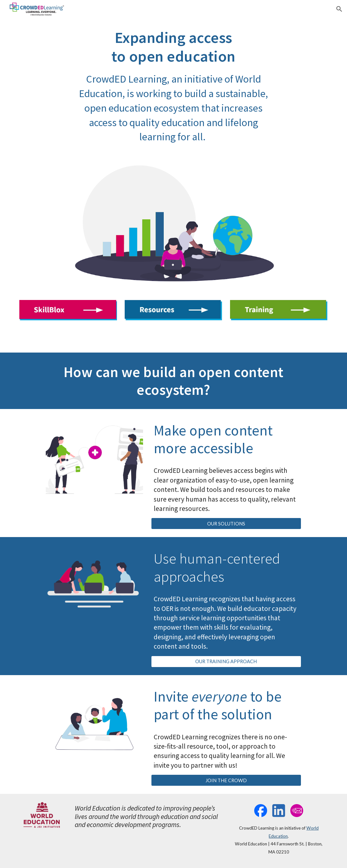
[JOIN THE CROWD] (226, 780)
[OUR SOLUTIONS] (226, 524)
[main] (173, 86)
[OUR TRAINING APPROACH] (226, 662)
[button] (339, 9)
